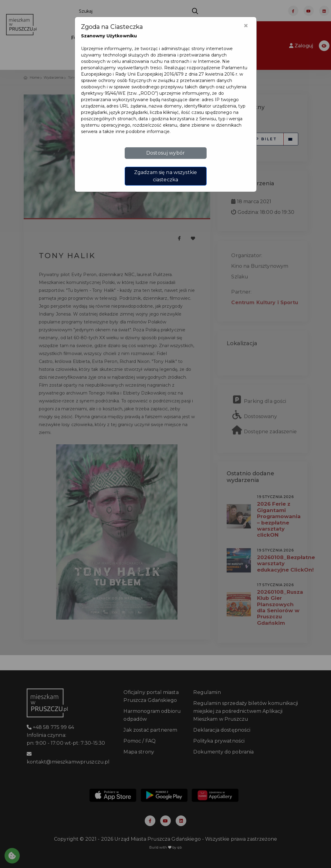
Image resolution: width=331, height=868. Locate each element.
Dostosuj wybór (165, 153)
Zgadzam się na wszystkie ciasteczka (165, 176)
